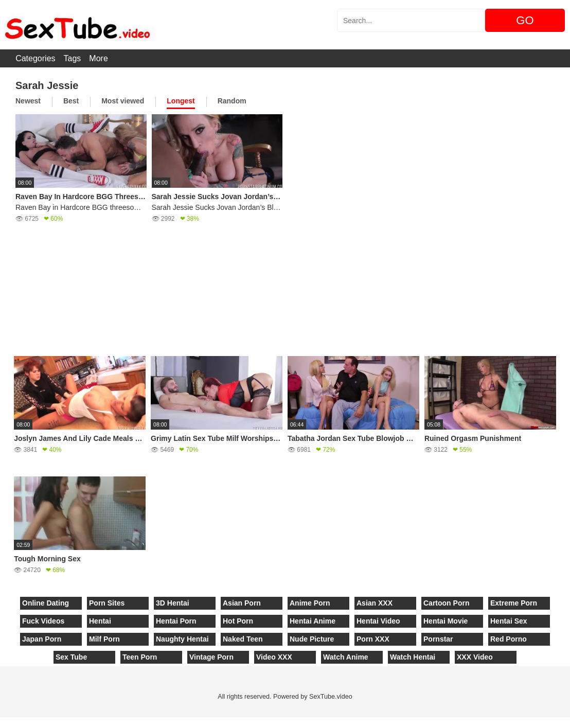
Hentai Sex (509, 621)
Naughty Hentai (182, 639)
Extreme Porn (514, 603)
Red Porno (509, 639)
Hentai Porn (176, 621)
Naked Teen (243, 639)
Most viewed (123, 101)
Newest (28, 101)
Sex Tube (71, 657)
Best (71, 101)
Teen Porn (140, 657)
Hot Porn (238, 621)
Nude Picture (312, 639)
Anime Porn (310, 603)
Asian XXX (375, 603)
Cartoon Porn (446, 603)
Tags (73, 58)
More (98, 58)
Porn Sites (107, 603)
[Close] (1, 722)
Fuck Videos (43, 621)
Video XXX (274, 657)
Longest (181, 101)
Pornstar (438, 639)
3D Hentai (173, 603)
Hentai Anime (313, 621)
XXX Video (475, 657)
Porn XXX (373, 639)
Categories (35, 58)
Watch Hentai (413, 657)
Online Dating (46, 603)
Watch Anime (346, 657)
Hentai (100, 621)
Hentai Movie (446, 621)
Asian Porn (242, 603)
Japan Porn (42, 639)
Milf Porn (104, 639)
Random (232, 101)
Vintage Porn (211, 657)
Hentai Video (378, 621)
